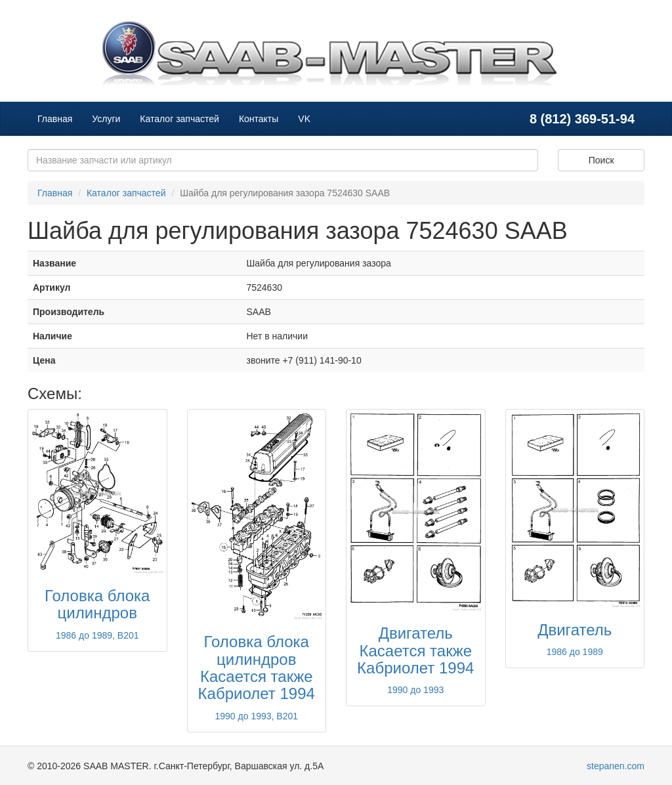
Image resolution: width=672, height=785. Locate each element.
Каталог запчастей (179, 119)
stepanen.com (616, 766)
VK (304, 119)
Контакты (259, 119)
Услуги (106, 119)
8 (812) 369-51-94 (582, 119)
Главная (55, 119)
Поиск (601, 160)
